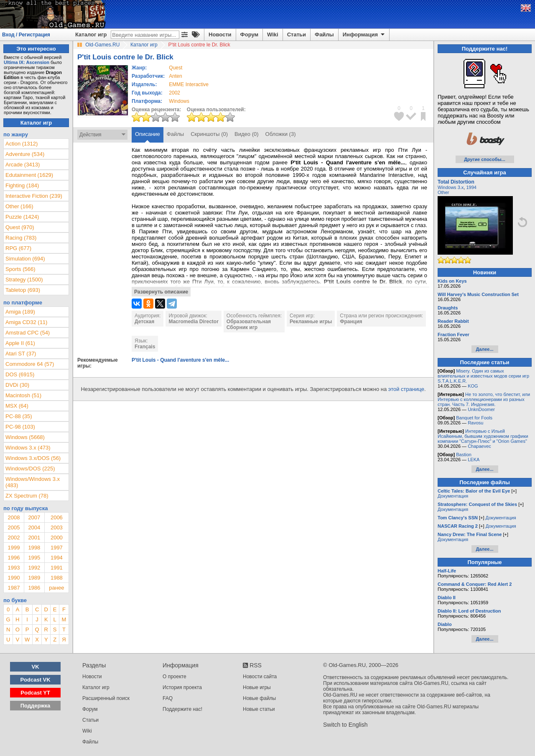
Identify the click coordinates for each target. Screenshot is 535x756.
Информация (364, 35)
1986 (34, 588)
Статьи (297, 34)
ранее (56, 588)
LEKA (474, 460)
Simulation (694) (25, 259)
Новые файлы (259, 698)
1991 (57, 568)
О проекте (175, 677)
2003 (57, 527)
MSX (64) (17, 406)
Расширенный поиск (106, 698)
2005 (14, 527)
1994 (57, 558)
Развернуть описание (161, 292)
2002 (175, 93)
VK (36, 667)
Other (443, 192)
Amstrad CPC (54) (28, 333)
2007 (34, 517)
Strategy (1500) (24, 280)
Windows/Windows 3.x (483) (33, 482)
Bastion (464, 455)
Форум (249, 34)
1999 (14, 548)
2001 (34, 538)
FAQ (168, 698)
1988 (57, 578)
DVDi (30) (17, 385)
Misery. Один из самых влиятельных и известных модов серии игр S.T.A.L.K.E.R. (483, 376)
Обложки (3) (281, 134)
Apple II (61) (20, 343)
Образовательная (249, 322)
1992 (34, 568)
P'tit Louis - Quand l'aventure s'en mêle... (180, 360)
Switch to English (345, 725)
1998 (34, 548)
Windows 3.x (451, 187)
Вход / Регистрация (26, 35)
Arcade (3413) (23, 165)
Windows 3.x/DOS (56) (33, 458)
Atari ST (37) (21, 354)
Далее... (484, 349)
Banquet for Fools (474, 418)
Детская (144, 322)
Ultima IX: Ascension (27, 62)
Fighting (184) (22, 185)
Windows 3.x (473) (28, 448)
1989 (34, 578)
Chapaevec (479, 446)
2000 (57, 538)
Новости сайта (260, 677)
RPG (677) (18, 248)
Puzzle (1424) (22, 217)
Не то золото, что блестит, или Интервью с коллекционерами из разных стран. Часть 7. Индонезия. (484, 399)
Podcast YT (35, 693)
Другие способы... (485, 159)
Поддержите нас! (182, 709)
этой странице (406, 389)
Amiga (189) (20, 312)
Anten (175, 76)
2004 (34, 527)
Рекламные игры (311, 322)
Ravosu (475, 423)
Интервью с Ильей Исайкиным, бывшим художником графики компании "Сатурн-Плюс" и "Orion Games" (483, 436)
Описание (148, 134)
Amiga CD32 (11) (26, 322)
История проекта (182, 687)
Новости (220, 34)
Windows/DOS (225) (30, 469)
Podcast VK (35, 680)
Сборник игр (242, 327)
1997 (57, 548)
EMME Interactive (189, 84)
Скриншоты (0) (209, 134)
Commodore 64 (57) (30, 364)
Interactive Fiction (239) (34, 196)
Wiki (273, 34)
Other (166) (19, 206)
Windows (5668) (25, 437)
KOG (473, 386)
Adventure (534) (25, 154)
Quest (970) (20, 227)
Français (145, 347)
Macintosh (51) (23, 395)
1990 (14, 578)
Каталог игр (91, 34)
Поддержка (36, 706)
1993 (14, 568)
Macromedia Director (193, 322)
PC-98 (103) (20, 427)
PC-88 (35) (19, 416)
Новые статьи (259, 709)
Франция (351, 322)
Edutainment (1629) (29, 175)
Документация (453, 496)
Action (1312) (22, 144)
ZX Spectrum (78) (27, 496)
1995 (34, 558)
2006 (57, 517)
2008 (14, 517)
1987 (14, 588)
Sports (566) (20, 269)
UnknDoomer (481, 409)
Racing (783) (21, 238)
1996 (14, 558)
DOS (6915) (20, 374)
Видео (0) (246, 134)
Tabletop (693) (23, 290)
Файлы (324, 34)
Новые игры (257, 687)
